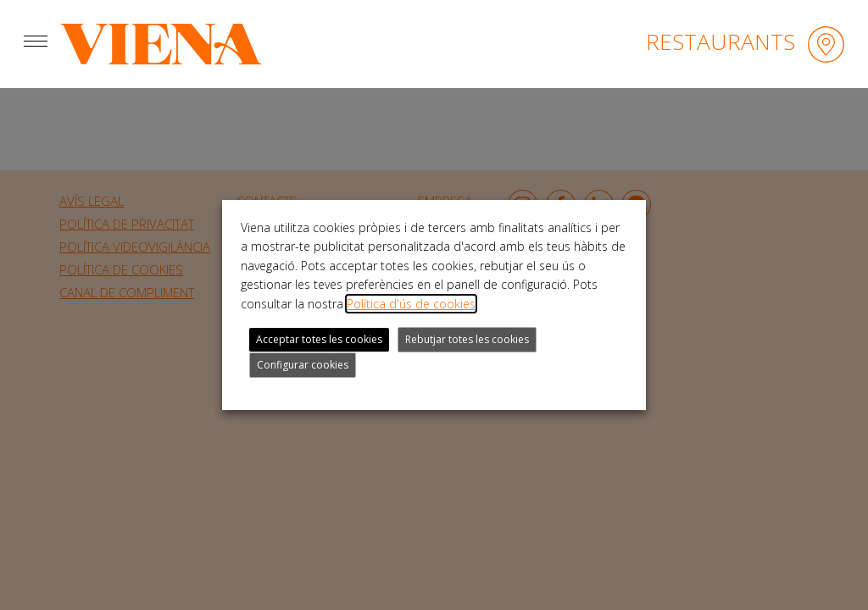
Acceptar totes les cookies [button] (319, 339)
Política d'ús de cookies (411, 304)
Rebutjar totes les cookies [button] (467, 339)
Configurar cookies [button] (303, 365)
